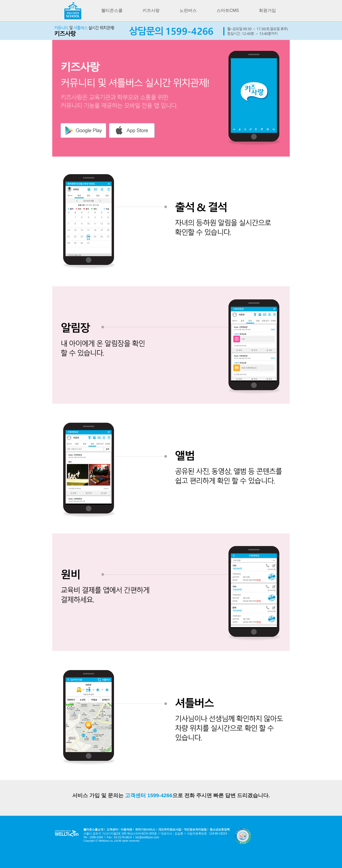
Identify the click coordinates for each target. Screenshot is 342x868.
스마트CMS (228, 10)
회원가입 (267, 10)
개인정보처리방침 (195, 830)
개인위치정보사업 (170, 830)
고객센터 (112, 830)
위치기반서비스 (145, 830)
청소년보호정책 (220, 830)
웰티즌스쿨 (112, 10)
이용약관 (126, 830)
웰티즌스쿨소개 (93, 830)
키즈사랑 (151, 10)
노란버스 (188, 10)
